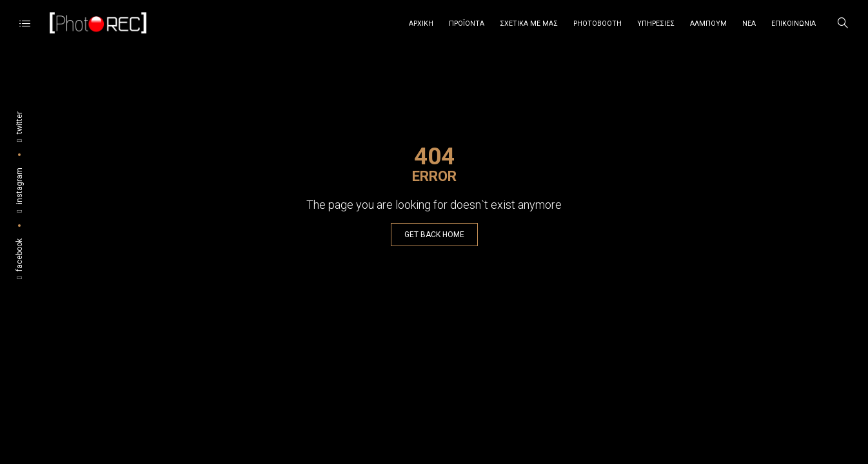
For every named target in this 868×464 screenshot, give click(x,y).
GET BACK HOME (434, 235)
